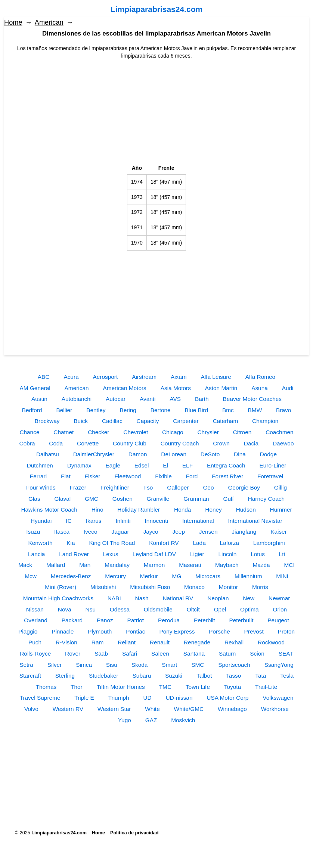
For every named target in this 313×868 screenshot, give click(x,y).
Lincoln (228, 554)
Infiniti (123, 521)
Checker (98, 432)
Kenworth (40, 543)
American (49, 22)
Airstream (144, 377)
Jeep (179, 532)
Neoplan (218, 598)
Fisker (93, 476)
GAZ (151, 720)
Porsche (219, 631)
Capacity (148, 421)
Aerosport (106, 377)
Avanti (148, 399)
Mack (25, 565)
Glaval (62, 499)
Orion (280, 609)
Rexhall (234, 642)
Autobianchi (77, 399)
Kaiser (279, 532)
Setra (26, 665)
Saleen (160, 654)
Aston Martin (221, 388)
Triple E (84, 698)
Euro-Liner (273, 465)
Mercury (115, 576)
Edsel (142, 465)
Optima (250, 609)
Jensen (208, 532)
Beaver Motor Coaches (252, 399)
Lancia (36, 554)
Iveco (91, 532)
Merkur (149, 576)
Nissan (35, 609)
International (198, 521)
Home (13, 22)
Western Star (114, 709)
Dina (240, 454)
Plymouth (100, 631)
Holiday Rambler (139, 510)
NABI (114, 598)
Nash (142, 598)
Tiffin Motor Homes (121, 687)
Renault (160, 642)
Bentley (96, 410)
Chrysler (208, 432)
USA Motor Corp (227, 698)
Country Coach (180, 443)
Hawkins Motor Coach (49, 510)
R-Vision (66, 642)
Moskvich (183, 720)
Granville (158, 499)
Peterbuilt (241, 620)
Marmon (154, 565)
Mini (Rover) (61, 587)
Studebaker (104, 676)
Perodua (169, 620)
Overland (35, 620)
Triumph (119, 698)
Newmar (279, 598)
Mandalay (117, 565)
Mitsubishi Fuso (150, 587)
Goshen (123, 499)
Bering (128, 410)
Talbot (204, 676)
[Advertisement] (156, 112)
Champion (265, 421)
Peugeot (278, 620)
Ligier (197, 554)
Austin (39, 399)
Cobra (27, 443)
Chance (29, 432)
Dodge (268, 454)
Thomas (46, 687)
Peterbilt (204, 620)
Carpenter (186, 421)
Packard (72, 620)
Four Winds (41, 487)
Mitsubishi (103, 587)
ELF (188, 465)
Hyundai (41, 521)
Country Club (130, 443)
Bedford (32, 410)
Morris (260, 587)
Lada (199, 543)
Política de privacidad (134, 833)
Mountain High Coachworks (58, 598)
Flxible (163, 476)
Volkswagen (278, 698)
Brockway (47, 421)
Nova (65, 609)
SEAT (286, 654)
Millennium (248, 576)
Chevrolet (136, 432)
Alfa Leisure (216, 377)
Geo (208, 487)
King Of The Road (112, 543)
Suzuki (174, 676)
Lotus (258, 554)
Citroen (242, 432)
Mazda (261, 565)
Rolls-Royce (35, 654)
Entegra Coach (226, 465)
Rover (73, 654)
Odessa (120, 609)
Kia (71, 543)
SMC (198, 665)
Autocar (116, 399)
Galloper (178, 487)
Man (85, 565)
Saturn (227, 654)
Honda (182, 510)
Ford (192, 476)
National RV (178, 598)
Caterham (226, 421)
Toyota (233, 687)
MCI (289, 565)
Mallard (56, 565)
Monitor (228, 587)
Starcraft (30, 676)
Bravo (283, 410)
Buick (81, 421)
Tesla (287, 676)
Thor (77, 687)
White (152, 709)
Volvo (31, 709)
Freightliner (115, 487)
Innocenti (156, 521)
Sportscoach (234, 665)
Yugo (125, 720)
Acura (71, 377)
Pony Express (177, 631)
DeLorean (174, 454)
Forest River (227, 476)
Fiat (66, 476)
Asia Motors (176, 388)
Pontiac (135, 631)
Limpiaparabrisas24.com (156, 9)
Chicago (173, 432)
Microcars (208, 576)
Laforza (230, 543)
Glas (34, 499)
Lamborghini (269, 543)
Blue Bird (196, 410)
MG (177, 576)
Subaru (142, 676)
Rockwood (271, 642)
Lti (282, 554)
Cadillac (112, 421)
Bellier (64, 410)
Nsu (91, 609)
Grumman (196, 499)
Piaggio (28, 631)
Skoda (140, 665)
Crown (221, 443)
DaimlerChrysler (94, 454)
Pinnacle (63, 631)
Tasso (233, 676)
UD (147, 698)
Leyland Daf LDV (154, 554)
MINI (282, 576)
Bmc (228, 410)
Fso (148, 487)
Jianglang (244, 532)
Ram (98, 642)
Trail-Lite (266, 687)
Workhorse (275, 709)
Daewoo (283, 443)
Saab (101, 654)
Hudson (246, 510)
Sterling (65, 676)
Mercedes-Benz (71, 576)
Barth (202, 399)
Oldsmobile (158, 609)
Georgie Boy (244, 487)
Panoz (105, 620)
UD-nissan (179, 698)
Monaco (194, 587)
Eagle (113, 465)
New (249, 598)
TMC (165, 687)
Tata (261, 676)
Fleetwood (128, 476)
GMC (92, 499)
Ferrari (38, 476)
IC (69, 521)
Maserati (190, 565)
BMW (255, 410)
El (165, 465)
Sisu (112, 665)
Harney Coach (266, 499)
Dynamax (79, 465)
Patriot (136, 620)
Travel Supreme (40, 698)
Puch (35, 642)
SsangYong (279, 665)
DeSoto (210, 454)
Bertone (161, 410)
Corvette (88, 443)
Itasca (62, 532)
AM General (35, 388)
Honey (213, 510)
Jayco (151, 532)
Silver (55, 665)
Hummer (281, 510)
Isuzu (33, 532)
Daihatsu (48, 454)
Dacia (251, 443)
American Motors (124, 388)
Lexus (111, 554)
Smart (169, 665)
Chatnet (63, 432)
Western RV (68, 709)
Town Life (198, 687)
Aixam (179, 377)
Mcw (31, 576)
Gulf (229, 499)
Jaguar (120, 532)
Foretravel (270, 476)
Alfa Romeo (260, 377)
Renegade (197, 642)
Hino (97, 510)
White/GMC (189, 709)
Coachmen (279, 432)
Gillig (281, 487)
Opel (220, 609)
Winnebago (232, 709)
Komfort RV (164, 543)
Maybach (227, 565)
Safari (130, 654)
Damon (138, 454)
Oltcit (193, 609)
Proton (286, 631)
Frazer (78, 487)
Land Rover (74, 554)
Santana (194, 654)
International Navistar (255, 521)
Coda (56, 443)
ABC (44, 377)
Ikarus (94, 521)
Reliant (127, 642)
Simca (84, 665)
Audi (288, 388)
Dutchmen (40, 465)
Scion (257, 654)
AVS (175, 399)
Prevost (254, 631)
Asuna (260, 388)
